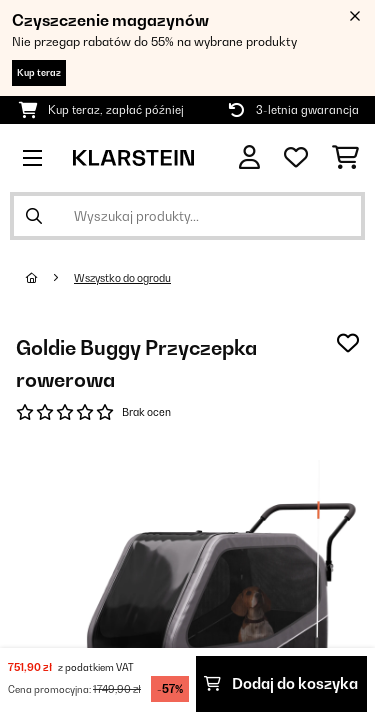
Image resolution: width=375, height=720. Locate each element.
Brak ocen (146, 412)
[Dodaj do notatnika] (348, 343)
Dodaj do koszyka (281, 683)
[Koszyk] (345, 158)
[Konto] (249, 157)
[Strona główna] (50, 278)
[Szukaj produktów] (187, 216)
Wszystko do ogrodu (122, 278)
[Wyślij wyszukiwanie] (34, 216)
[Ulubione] (296, 158)
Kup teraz (39, 72)
